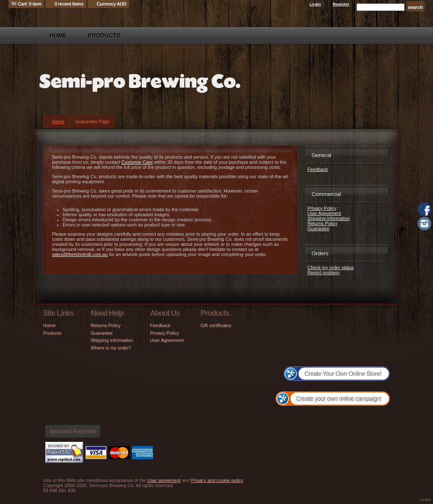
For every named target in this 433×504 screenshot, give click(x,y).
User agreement (164, 480)
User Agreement (324, 213)
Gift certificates (216, 325)
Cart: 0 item (30, 4)
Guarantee (318, 229)
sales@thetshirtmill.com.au (80, 254)
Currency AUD (112, 4)
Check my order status (331, 267)
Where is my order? (111, 348)
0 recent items (69, 4)
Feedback (318, 169)
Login (315, 4)
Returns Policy (322, 223)
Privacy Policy (322, 208)
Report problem (323, 273)
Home (58, 36)
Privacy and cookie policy (217, 480)
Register (341, 4)
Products (104, 36)
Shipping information (329, 218)
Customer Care (137, 162)
